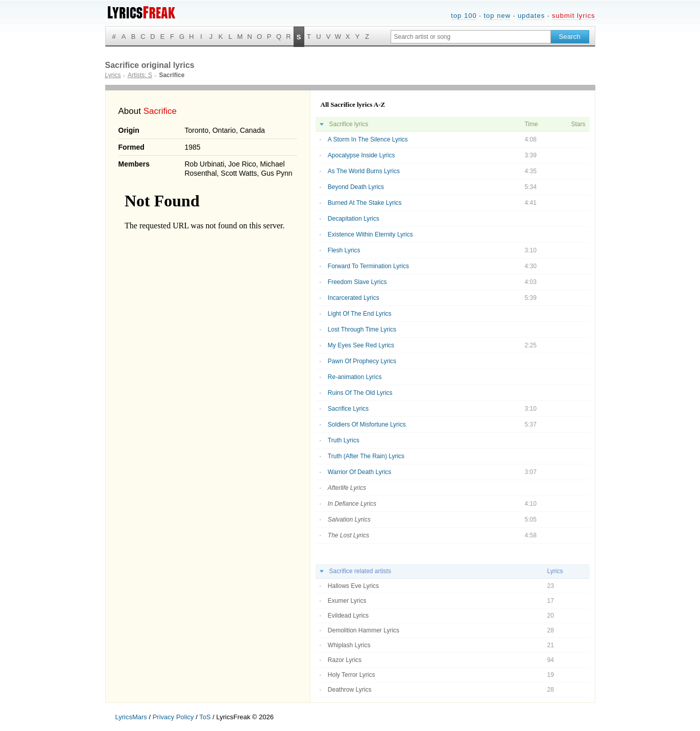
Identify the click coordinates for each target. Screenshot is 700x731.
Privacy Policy (173, 717)
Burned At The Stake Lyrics (365, 203)
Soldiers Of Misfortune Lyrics (367, 425)
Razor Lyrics (345, 660)
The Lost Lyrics (348, 535)
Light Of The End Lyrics (360, 314)
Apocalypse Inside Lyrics (361, 155)
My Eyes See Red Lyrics (361, 345)
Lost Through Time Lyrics (362, 329)
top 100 (464, 16)
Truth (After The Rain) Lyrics (366, 456)
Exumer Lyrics (347, 601)
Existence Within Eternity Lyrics (370, 234)
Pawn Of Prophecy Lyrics (362, 361)
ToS (205, 717)
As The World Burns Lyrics (364, 171)
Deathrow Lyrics (350, 690)
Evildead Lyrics (348, 616)
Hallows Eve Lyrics (353, 586)
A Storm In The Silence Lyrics (368, 139)
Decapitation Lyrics (354, 219)
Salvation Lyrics (349, 520)
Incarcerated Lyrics (354, 298)
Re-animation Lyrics (355, 377)
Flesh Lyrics (344, 250)
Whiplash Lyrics (349, 645)
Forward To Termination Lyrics (368, 266)
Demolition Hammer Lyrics (364, 630)
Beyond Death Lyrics (356, 187)
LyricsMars (131, 717)
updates (531, 16)
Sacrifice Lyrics (348, 409)
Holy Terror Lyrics (352, 675)
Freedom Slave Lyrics (357, 282)
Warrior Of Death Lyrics (359, 472)
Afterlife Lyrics (347, 488)
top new (497, 16)
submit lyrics (574, 16)
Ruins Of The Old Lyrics (360, 393)
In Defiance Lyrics (352, 504)
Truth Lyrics (344, 440)
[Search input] (471, 37)
